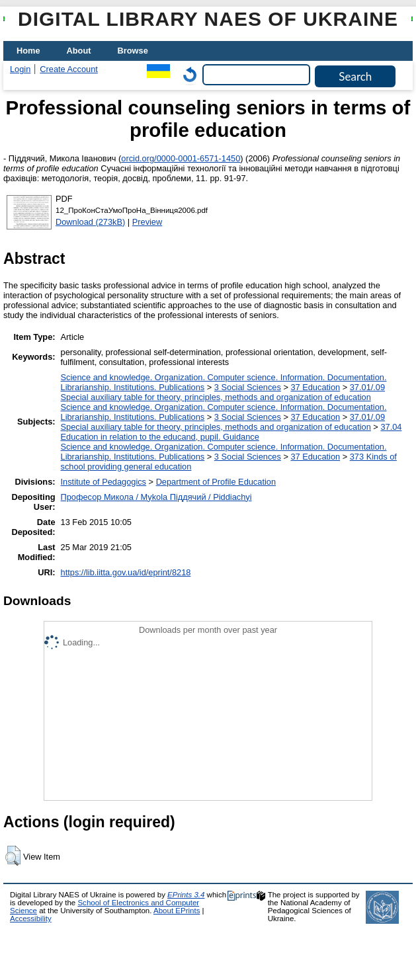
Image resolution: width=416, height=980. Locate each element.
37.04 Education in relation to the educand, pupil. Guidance (231, 432)
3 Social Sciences (248, 387)
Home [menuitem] (28, 51)
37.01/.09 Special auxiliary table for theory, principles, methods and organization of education (223, 392)
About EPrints (177, 911)
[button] (13, 856)
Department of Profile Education (216, 482)
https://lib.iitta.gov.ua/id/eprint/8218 (126, 572)
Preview (147, 222)
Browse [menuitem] (133, 51)
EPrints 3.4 (186, 895)
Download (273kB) (90, 222)
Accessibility (31, 919)
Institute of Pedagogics (104, 482)
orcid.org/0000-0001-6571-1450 (181, 158)
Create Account (69, 69)
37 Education (315, 387)
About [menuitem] (79, 51)
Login (20, 69)
